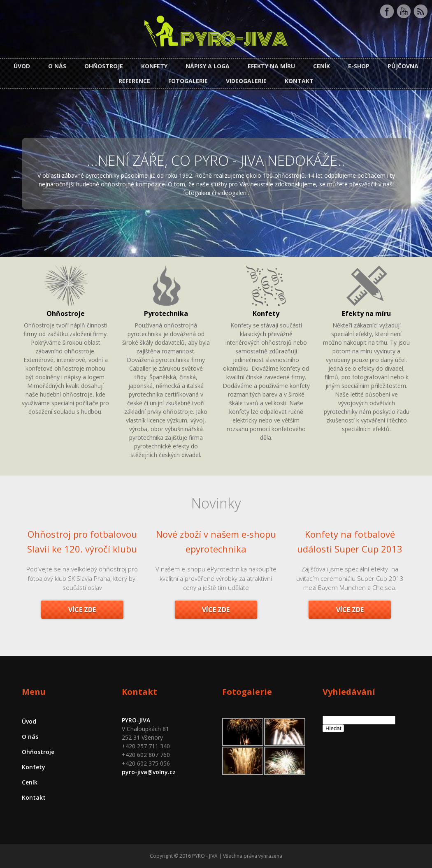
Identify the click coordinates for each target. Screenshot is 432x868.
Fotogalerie (188, 81)
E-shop (359, 66)
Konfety (154, 66)
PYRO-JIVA (136, 720)
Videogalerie (246, 81)
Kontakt (299, 81)
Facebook (387, 12)
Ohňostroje (104, 66)
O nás (57, 66)
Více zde (82, 610)
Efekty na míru (271, 66)
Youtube (404, 12)
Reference (134, 81)
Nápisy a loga (208, 66)
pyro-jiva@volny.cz (149, 772)
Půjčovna (403, 66)
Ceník (322, 66)
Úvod (22, 66)
